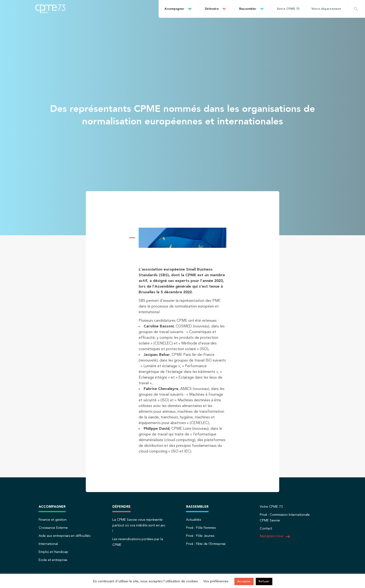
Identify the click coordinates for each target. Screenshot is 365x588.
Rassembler (248, 9)
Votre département (326, 9)
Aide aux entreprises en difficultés (64, 536)
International (48, 544)
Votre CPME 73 (288, 9)
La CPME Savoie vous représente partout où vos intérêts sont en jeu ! (139, 525)
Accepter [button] (244, 581)
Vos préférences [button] (216, 581)
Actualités (194, 520)
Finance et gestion (53, 520)
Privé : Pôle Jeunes (200, 536)
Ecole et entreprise (53, 560)
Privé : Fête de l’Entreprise (206, 544)
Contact (266, 529)
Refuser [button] (264, 581)
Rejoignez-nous (275, 537)
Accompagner (174, 9)
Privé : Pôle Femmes (201, 528)
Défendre (212, 9)
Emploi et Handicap (53, 552)
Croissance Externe (53, 528)
